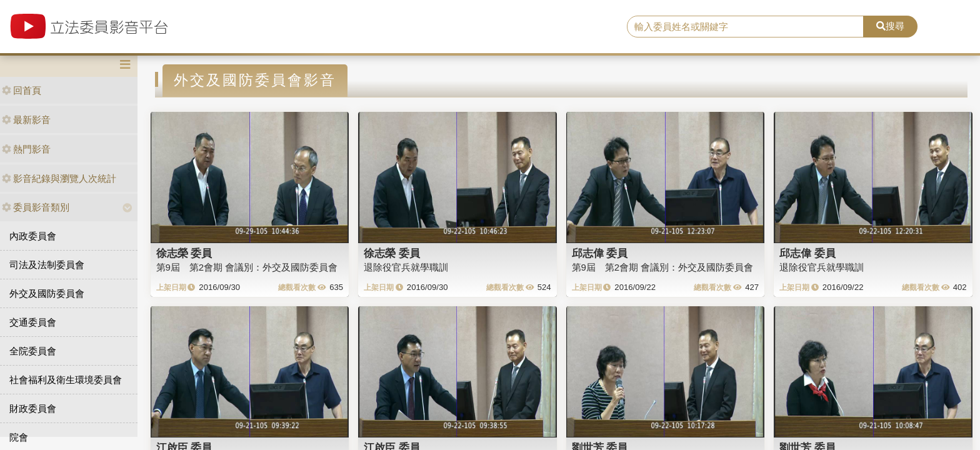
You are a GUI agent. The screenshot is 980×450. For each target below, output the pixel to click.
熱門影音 (26, 149)
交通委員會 (33, 322)
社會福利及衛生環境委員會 (66, 380)
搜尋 (890, 26)
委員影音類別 (36, 207)
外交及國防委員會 (47, 293)
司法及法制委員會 (47, 265)
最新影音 (26, 120)
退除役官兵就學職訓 (406, 267)
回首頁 (22, 90)
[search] (746, 27)
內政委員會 (33, 236)
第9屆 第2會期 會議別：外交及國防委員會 (247, 267)
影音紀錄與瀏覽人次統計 (59, 178)
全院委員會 (33, 351)
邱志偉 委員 (600, 253)
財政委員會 (33, 408)
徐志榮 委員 (184, 253)
